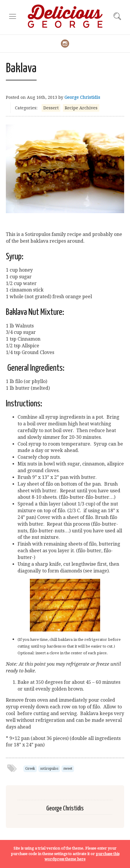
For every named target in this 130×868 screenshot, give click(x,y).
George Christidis (82, 97)
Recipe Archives (81, 108)
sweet (68, 769)
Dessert (51, 108)
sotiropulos (49, 769)
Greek (30, 769)
